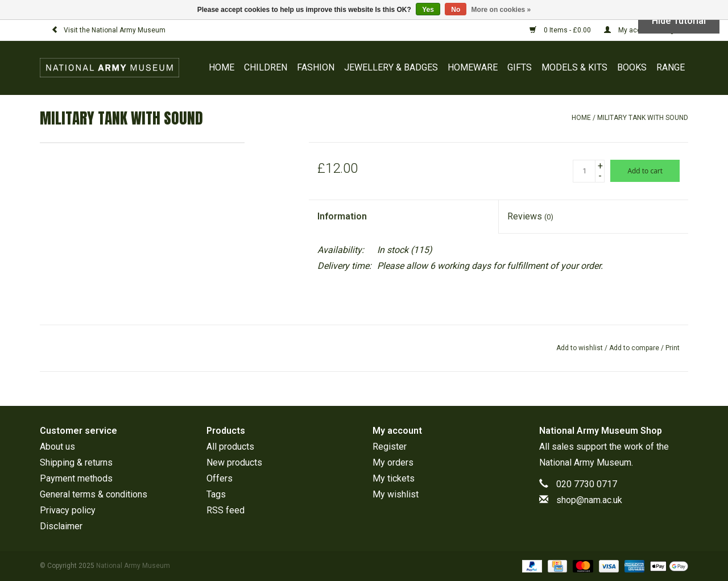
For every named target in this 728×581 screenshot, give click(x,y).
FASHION (316, 67)
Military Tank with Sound (643, 118)
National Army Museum (585, 462)
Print (673, 348)
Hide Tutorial (679, 21)
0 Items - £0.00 (561, 30)
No (456, 10)
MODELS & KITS (574, 67)
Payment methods (76, 478)
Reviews (530, 216)
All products (230, 447)
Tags (216, 494)
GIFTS (520, 67)
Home (222, 67)
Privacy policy (68, 510)
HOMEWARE (473, 67)
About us (57, 447)
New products (234, 462)
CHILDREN (266, 67)
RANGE (671, 67)
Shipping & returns (76, 462)
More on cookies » (501, 10)
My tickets (394, 478)
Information (342, 216)
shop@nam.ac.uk (589, 500)
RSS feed (226, 510)
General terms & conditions (94, 494)
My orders (393, 462)
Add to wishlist (580, 348)
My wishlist (396, 494)
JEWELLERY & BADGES (391, 67)
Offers (220, 478)
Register (390, 447)
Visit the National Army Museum (108, 30)
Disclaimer (61, 526)
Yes (428, 10)
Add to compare (635, 348)
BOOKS (632, 67)
